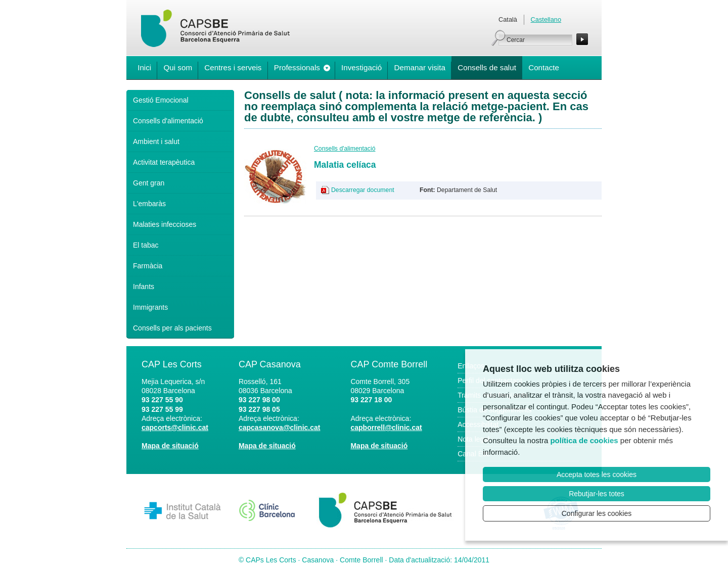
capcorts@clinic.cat (175, 427)
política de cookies (584, 440)
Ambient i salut (156, 141)
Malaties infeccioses (165, 224)
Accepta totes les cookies (597, 474)
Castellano (546, 19)
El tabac (146, 245)
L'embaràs (149, 204)
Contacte (544, 67)
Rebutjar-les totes (597, 494)
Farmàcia (148, 266)
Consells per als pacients (172, 328)
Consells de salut (487, 67)
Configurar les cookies (597, 513)
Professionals (297, 67)
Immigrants (150, 307)
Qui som (178, 67)
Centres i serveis (233, 67)
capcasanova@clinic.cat (280, 427)
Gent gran (149, 183)
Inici (144, 67)
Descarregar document (363, 190)
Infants (144, 287)
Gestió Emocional (161, 100)
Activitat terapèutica (164, 162)
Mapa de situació (170, 446)
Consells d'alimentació (168, 121)
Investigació (361, 67)
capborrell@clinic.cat (386, 427)
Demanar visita (420, 67)
